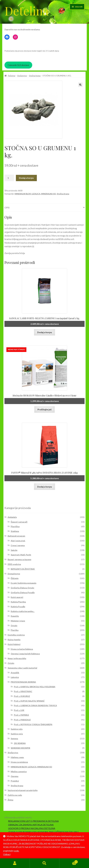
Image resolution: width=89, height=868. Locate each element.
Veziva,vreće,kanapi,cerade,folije (23, 790)
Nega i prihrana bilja (17, 658)
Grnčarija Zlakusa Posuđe (23, 592)
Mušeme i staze (18, 621)
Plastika (15, 630)
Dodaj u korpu (26, 178)
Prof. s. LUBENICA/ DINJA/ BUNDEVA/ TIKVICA (35, 705)
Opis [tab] (7, 208)
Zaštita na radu (15, 795)
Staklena (15, 531)
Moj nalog (15, 863)
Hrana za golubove (19, 762)
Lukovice (15, 677)
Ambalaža (12, 517)
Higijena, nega (17, 757)
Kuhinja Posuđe (18, 607)
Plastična (15, 526)
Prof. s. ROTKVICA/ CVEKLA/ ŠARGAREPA (33, 724)
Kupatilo (15, 616)
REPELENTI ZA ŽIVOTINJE (23, 569)
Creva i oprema (18, 545)
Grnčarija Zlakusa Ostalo (22, 588)
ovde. (17, 851)
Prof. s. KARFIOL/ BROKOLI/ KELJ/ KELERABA (35, 687)
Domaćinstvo (14, 574)
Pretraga (45, 863)
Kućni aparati (17, 597)
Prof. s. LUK (19, 710)
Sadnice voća (17, 734)
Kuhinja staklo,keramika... (23, 611)
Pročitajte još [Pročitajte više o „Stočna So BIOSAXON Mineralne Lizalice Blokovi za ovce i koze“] (44, 409)
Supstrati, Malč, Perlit (21, 555)
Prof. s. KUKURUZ (22, 696)
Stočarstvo (22, 76)
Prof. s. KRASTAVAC (23, 691)
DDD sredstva (14, 564)
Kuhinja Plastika (18, 602)
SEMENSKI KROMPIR (20, 748)
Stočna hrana (35, 76)
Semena (14, 738)
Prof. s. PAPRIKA (21, 715)
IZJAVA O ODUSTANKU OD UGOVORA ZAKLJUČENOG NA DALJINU (43, 832)
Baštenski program (16, 536)
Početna (12, 76)
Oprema (15, 776)
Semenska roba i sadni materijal (22, 668)
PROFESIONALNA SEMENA (23, 682)
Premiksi (15, 781)
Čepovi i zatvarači (19, 522)
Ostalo (14, 626)
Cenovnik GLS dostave (18, 65)
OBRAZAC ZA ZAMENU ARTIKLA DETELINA (31, 825)
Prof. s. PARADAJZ (22, 720)
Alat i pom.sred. (18, 541)
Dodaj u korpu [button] (45, 332)
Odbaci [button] (7, 854)
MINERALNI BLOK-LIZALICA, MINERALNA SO (35, 194)
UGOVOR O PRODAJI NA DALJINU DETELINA (32, 828)
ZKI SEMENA (20, 743)
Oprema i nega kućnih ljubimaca (25, 654)
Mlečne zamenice (19, 772)
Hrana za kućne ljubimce (22, 649)
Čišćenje (15, 578)
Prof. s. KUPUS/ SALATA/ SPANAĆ (29, 701)
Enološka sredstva (16, 635)
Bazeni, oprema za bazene (19, 559)
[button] (80, 85)
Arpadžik (15, 673)
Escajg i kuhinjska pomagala (24, 583)
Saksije (14, 550)
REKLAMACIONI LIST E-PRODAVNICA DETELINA (33, 821)
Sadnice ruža (17, 729)
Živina (10, 800)
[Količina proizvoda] (9, 178)
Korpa (68, 861)
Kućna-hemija (14, 640)
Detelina (27, 11)
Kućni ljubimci (14, 644)
